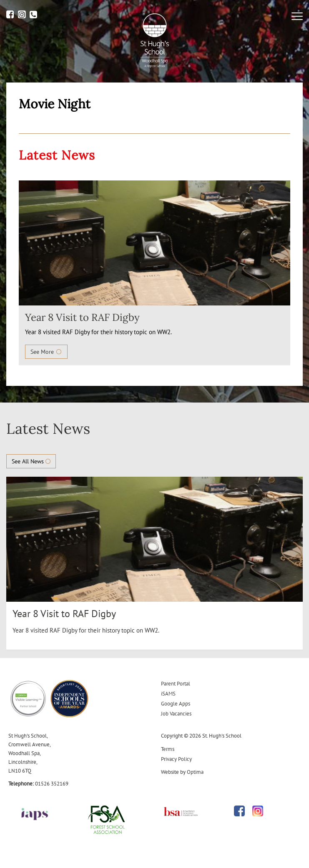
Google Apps (176, 704)
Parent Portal (176, 684)
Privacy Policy (176, 759)
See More (46, 352)
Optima (195, 772)
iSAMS (168, 694)
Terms (168, 749)
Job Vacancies (176, 714)
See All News (31, 461)
